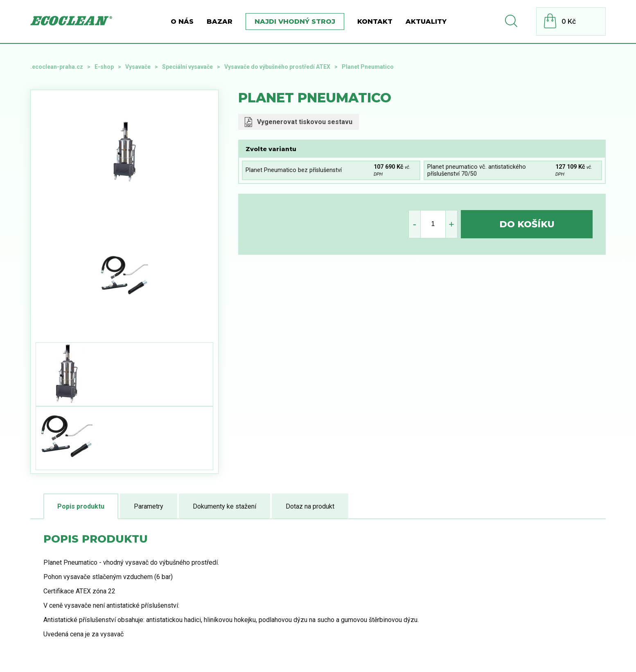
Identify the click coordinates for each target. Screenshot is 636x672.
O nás (182, 21)
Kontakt (375, 21)
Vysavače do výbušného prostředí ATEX (277, 67)
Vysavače (138, 67)
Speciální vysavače (187, 67)
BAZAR (220, 21)
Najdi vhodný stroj (295, 21)
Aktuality (426, 21)
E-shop (104, 67)
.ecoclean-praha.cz (57, 67)
